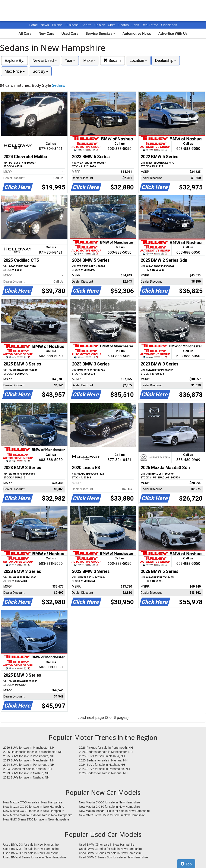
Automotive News (137, 34)
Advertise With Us (173, 34)
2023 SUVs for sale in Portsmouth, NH (104, 769)
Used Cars (70, 34)
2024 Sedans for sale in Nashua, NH (27, 769)
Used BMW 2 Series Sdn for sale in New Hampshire (113, 857)
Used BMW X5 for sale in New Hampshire (107, 845)
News (45, 25)
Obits (112, 25)
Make (89, 61)
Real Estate (150, 25)
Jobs (136, 25)
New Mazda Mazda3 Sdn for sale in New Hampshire (38, 815)
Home (33, 25)
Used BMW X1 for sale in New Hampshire (31, 849)
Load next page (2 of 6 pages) (103, 718)
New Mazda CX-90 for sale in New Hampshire (34, 807)
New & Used (45, 61)
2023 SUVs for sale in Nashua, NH (26, 773)
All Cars (25, 34)
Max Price (15, 71)
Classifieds (169, 25)
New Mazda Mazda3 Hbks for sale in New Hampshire (114, 811)
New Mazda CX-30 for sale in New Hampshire (110, 807)
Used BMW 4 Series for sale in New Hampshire (35, 857)
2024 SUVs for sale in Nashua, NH (102, 765)
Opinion (100, 25)
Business (72, 25)
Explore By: (15, 61)
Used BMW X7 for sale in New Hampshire (31, 853)
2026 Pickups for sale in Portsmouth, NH (106, 748)
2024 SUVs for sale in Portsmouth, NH (29, 765)
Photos (124, 25)
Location (138, 61)
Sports (87, 25)
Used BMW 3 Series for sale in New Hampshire (110, 849)
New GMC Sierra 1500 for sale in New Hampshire (112, 815)
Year (70, 61)
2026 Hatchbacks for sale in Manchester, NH (33, 752)
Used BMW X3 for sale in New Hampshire (31, 845)
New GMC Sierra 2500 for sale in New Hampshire (36, 819)
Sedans (112, 60)
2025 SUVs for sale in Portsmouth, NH (29, 756)
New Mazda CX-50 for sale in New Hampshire (110, 802)
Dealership (166, 61)
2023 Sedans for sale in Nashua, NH (103, 773)
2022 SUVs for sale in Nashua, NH (26, 777)
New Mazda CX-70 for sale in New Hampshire (34, 811)
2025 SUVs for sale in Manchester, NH (29, 760)
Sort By (40, 71)
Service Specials (100, 34)
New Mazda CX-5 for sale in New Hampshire (33, 802)
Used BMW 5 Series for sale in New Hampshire (110, 853)
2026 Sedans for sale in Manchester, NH (106, 752)
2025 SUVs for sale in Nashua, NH (102, 756)
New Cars (46, 34)
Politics (57, 25)
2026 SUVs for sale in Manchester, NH (29, 748)
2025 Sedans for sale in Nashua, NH (103, 760)
